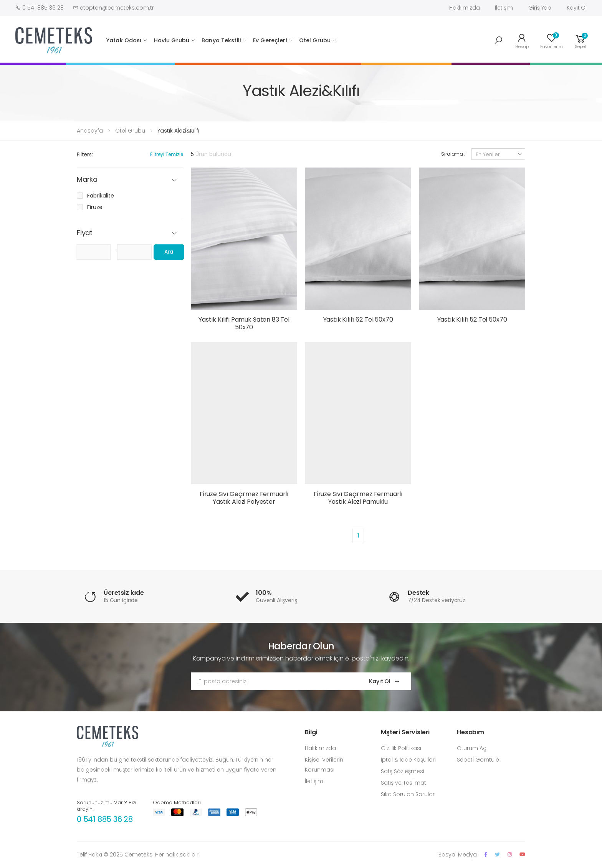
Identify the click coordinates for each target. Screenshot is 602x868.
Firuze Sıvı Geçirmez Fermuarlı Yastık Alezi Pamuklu (358, 498)
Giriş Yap (540, 8)
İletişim (504, 8)
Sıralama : (453, 154)
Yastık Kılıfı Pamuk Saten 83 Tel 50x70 (244, 323)
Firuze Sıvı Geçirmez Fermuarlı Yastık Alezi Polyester (244, 498)
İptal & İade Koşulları (408, 760)
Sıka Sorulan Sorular (408, 794)
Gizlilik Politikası (401, 748)
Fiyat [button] (85, 233)
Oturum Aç (472, 748)
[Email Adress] (272, 681)
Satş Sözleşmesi (403, 771)
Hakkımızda (465, 8)
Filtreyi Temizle (167, 154)
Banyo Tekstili (221, 40)
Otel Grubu (315, 40)
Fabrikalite (101, 196)
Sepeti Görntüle (478, 760)
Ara (169, 252)
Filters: (85, 154)
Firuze (95, 207)
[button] (498, 40)
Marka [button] (87, 180)
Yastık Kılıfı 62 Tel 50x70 (358, 319)
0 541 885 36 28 (105, 819)
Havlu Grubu (172, 40)
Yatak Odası (124, 40)
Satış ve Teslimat (404, 783)
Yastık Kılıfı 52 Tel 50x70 (472, 319)
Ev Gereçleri (270, 40)
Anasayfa (90, 131)
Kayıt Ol (577, 8)
